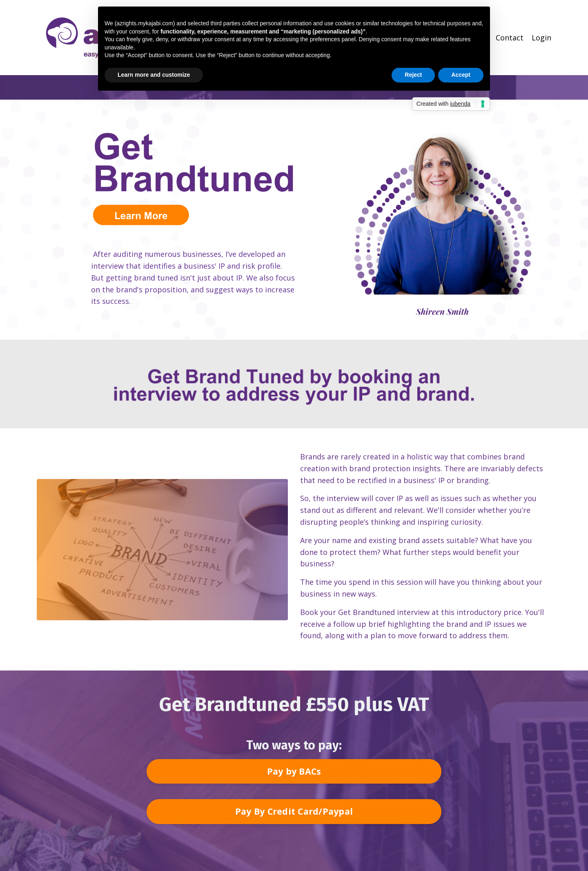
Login (541, 38)
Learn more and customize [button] (154, 75)
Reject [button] (413, 75)
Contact (510, 38)
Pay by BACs (294, 771)
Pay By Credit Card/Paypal (294, 811)
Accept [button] (461, 75)
